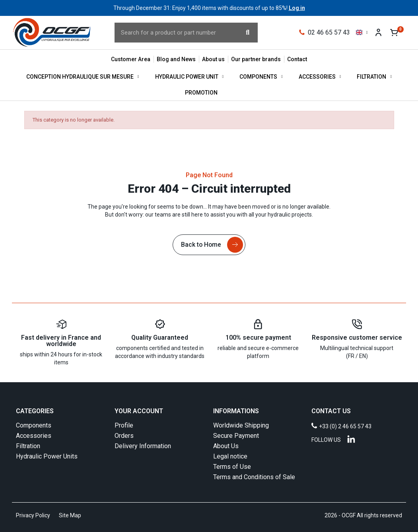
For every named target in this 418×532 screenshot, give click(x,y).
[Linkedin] (351, 439)
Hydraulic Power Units (47, 456)
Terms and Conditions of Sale (254, 477)
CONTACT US (331, 411)
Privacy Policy (33, 515)
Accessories (320, 77)
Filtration (374, 77)
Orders (124, 436)
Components (261, 77)
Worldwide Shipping (241, 425)
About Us (226, 446)
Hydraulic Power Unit (190, 77)
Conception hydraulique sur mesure (83, 77)
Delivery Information (143, 446)
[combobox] (172, 33)
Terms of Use (232, 467)
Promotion (201, 93)
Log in (297, 8)
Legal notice (230, 456)
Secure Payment (236, 436)
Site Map (70, 515)
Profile (124, 425)
